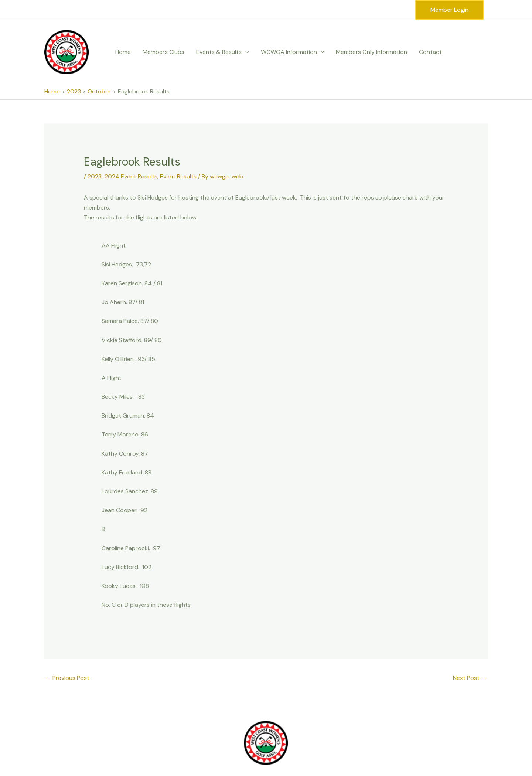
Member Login (449, 10)
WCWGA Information (293, 52)
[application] (245, 52)
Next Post (470, 678)
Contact (430, 52)
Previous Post (67, 678)
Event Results (178, 176)
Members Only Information (371, 52)
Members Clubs (163, 52)
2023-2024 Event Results (122, 176)
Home (123, 52)
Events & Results (223, 52)
